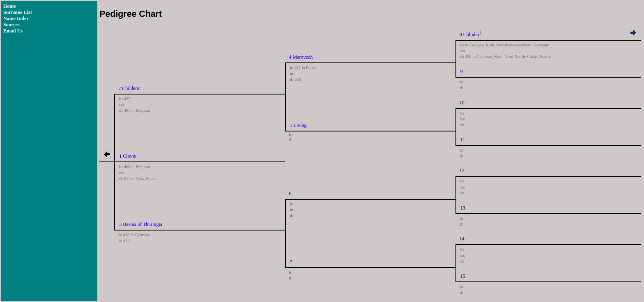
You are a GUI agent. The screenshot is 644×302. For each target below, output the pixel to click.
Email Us (13, 31)
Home (10, 6)
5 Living (298, 125)
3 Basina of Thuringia (141, 224)
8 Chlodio (469, 35)
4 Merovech (301, 57)
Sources (11, 25)
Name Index (16, 18)
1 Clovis (127, 156)
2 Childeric (129, 88)
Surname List (18, 12)
